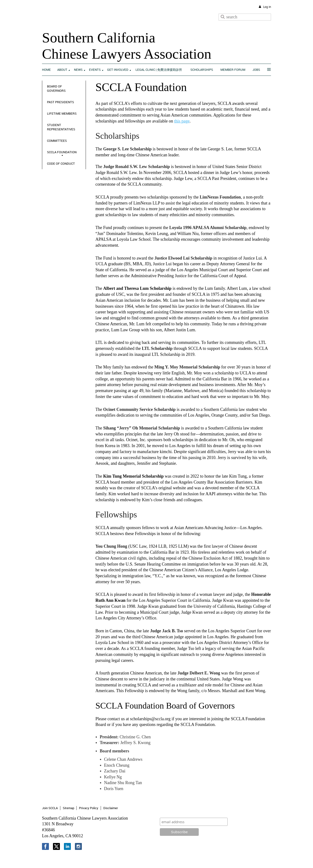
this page (182, 121)
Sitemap (68, 808)
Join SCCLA (50, 808)
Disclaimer (111, 808)
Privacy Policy (89, 808)
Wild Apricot (232, 859)
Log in (267, 7)
